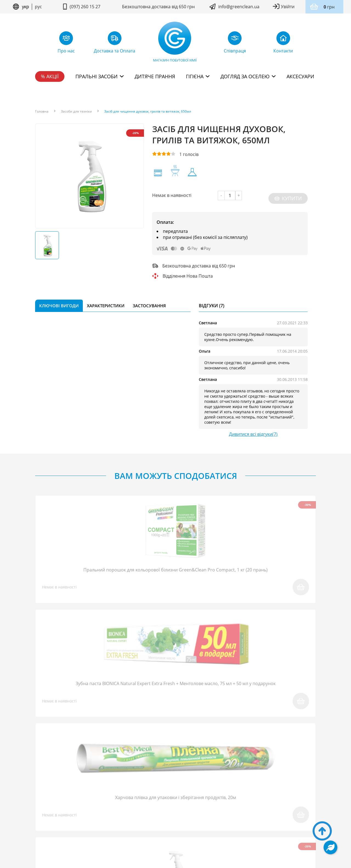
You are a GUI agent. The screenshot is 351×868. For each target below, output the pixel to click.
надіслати (246, 715)
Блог (67, 799)
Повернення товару (151, 799)
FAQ (85, 799)
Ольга (205, 345)
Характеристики (106, 300)
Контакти (303, 799)
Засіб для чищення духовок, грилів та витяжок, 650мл (148, 111)
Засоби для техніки (76, 111)
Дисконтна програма (260, 799)
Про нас (44, 799)
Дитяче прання (155, 76)
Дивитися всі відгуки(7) (253, 428)
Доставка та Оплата (205, 799)
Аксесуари (300, 76)
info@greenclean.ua (239, 7)
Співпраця (109, 799)
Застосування (149, 300)
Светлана (208, 317)
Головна (42, 111)
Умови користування (147, 822)
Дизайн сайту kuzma (175, 838)
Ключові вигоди (59, 300)
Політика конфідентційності (197, 822)
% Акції (50, 76)
